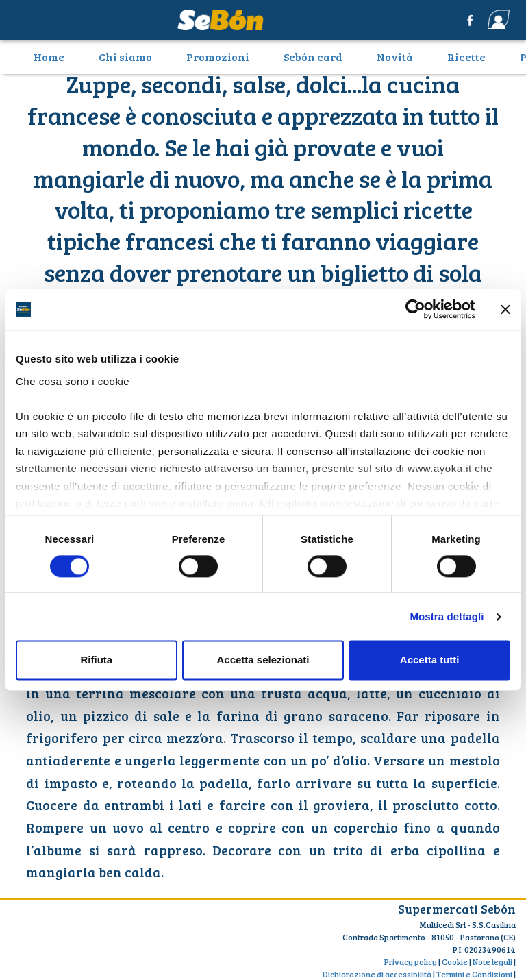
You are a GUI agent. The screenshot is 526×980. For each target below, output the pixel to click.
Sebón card (313, 57)
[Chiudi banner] (505, 309)
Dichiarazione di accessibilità (377, 974)
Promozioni (218, 57)
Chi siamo (125, 57)
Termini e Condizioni (474, 974)
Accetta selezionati (263, 660)
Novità (395, 57)
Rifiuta (96, 660)
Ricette (466, 57)
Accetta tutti (430, 660)
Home (54, 56)
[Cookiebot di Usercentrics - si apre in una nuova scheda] (415, 309)
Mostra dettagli (447, 616)
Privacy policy (411, 961)
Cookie (455, 961)
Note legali (492, 961)
